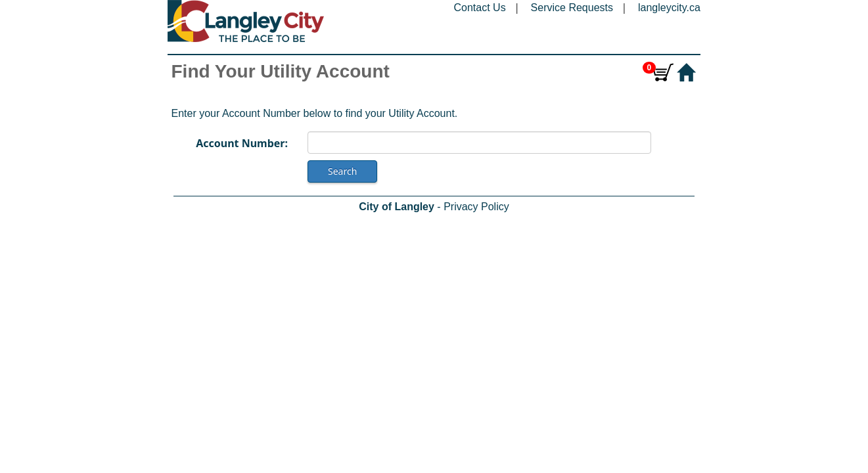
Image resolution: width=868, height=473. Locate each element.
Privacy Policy (476, 207)
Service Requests (572, 8)
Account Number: (242, 143)
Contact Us (480, 8)
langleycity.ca (669, 8)
